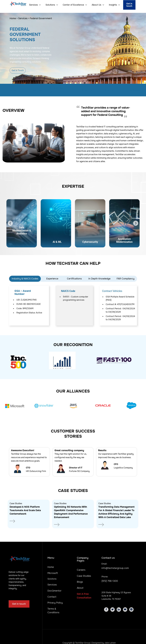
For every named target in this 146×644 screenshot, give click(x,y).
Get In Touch (18, 70)
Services (52, 585)
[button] (34, 5)
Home (51, 567)
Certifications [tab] (74, 279)
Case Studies (134, 90)
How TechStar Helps (58, 90)
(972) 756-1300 (110, 581)
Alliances (109, 90)
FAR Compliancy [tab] (126, 279)
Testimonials (85, 90)
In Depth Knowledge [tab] (99, 279)
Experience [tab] (52, 279)
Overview (12, 90)
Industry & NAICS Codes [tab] (25, 279)
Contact (52, 597)
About (80, 588)
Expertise (36, 90)
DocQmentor (54, 591)
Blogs (80, 582)
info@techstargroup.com (115, 568)
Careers (81, 570)
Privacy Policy (55, 603)
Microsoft (53, 573)
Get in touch (129, 5)
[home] (15, 5)
